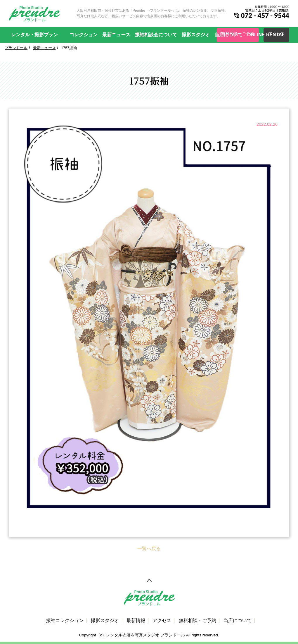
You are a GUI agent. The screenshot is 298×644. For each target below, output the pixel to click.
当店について (228, 35)
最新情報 (136, 621)
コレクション (84, 35)
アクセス (162, 621)
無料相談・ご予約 (197, 621)
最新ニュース (116, 35)
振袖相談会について (156, 35)
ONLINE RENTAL (266, 35)
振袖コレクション (65, 621)
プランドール (16, 48)
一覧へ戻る (149, 549)
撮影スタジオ (196, 35)
